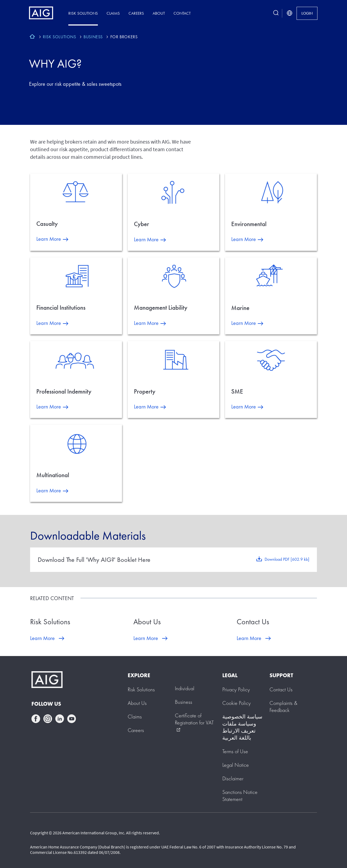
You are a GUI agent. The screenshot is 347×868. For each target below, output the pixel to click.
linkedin (60, 719)
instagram (48, 719)
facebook (36, 719)
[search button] (276, 13)
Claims (113, 13)
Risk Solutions (83, 13)
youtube (72, 719)
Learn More (49, 239)
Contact (182, 13)
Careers (136, 13)
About (159, 13)
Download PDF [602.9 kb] (287, 559)
